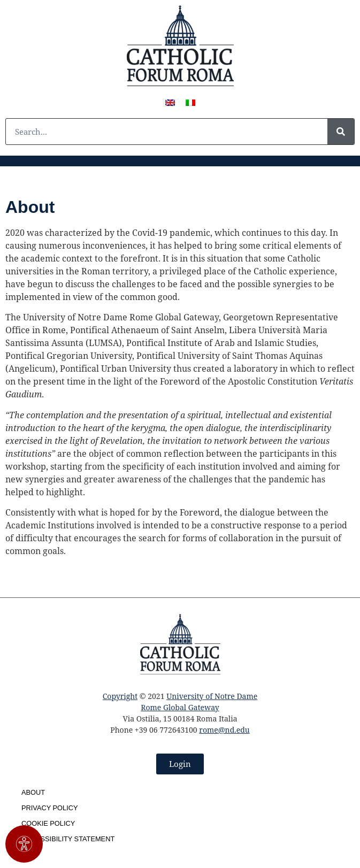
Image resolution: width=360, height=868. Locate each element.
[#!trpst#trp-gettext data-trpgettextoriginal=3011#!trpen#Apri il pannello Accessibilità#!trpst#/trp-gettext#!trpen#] (24, 844)
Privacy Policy (50, 808)
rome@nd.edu (224, 730)
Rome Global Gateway (180, 707)
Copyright (120, 696)
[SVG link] (180, 46)
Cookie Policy (48, 823)
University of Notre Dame (212, 696)
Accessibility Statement (68, 839)
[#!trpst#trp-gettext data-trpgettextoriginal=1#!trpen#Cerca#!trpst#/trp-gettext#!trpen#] (341, 132)
